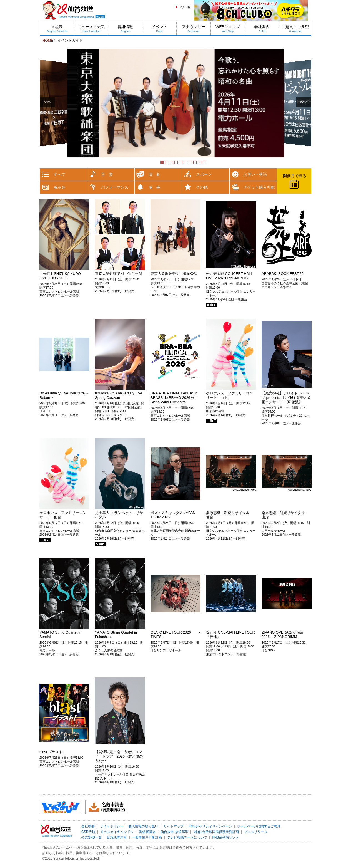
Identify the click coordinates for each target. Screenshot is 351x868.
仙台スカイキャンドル (117, 832)
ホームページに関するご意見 (259, 826)
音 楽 (107, 174)
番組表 (57, 29)
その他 (202, 187)
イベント (159, 29)
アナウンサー (194, 29)
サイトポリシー (112, 826)
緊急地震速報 (117, 837)
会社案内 (262, 29)
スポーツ (204, 174)
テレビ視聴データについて (187, 837)
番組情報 (125, 29)
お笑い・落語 (255, 174)
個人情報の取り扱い (143, 826)
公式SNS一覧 (91, 837)
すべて (59, 174)
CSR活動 (88, 832)
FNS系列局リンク (225, 837)
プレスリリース (256, 832)
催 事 (154, 187)
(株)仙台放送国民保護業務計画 (216, 832)
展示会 (59, 187)
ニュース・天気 (91, 29)
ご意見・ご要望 (295, 29)
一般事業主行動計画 (147, 837)
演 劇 (154, 174)
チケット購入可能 (259, 187)
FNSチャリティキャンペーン (210, 826)
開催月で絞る (295, 176)
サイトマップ (174, 826)
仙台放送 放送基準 (174, 832)
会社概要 (88, 826)
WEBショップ (228, 29)
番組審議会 (147, 832)
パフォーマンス (115, 187)
